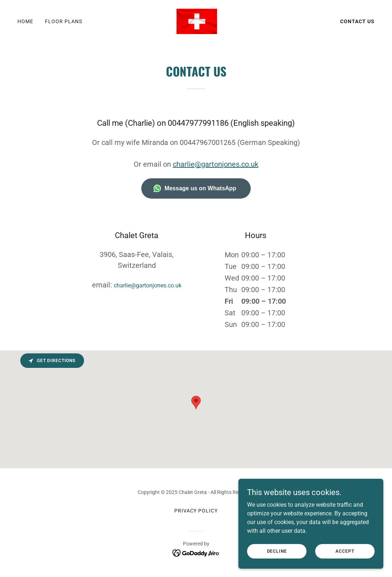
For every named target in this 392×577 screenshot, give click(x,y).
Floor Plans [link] (64, 21)
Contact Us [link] (357, 21)
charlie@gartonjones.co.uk (216, 164)
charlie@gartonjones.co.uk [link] (148, 285)
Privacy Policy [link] (196, 511)
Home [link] (25, 21)
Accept (345, 551)
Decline (277, 551)
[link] (196, 21)
